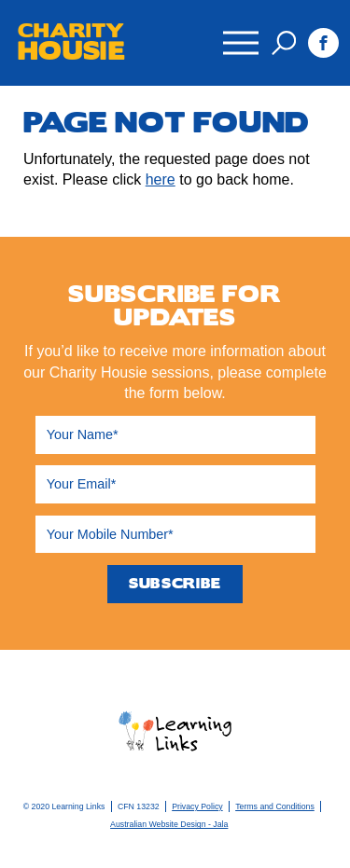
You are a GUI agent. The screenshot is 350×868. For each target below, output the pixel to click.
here (161, 179)
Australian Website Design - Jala (169, 824)
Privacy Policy (197, 806)
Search (284, 43)
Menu (240, 34)
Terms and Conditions (275, 806)
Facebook (323, 43)
